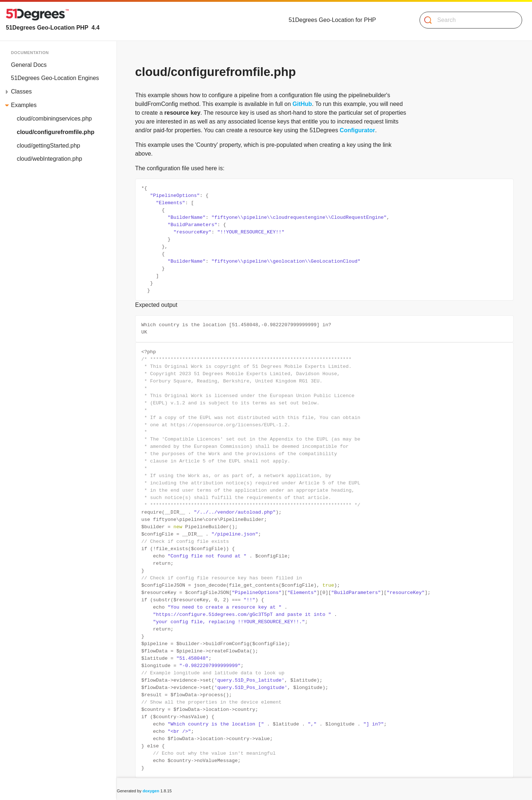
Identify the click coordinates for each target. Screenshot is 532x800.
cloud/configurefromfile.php (56, 132)
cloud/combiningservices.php (54, 119)
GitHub (302, 104)
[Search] (468, 20)
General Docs (29, 65)
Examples (24, 105)
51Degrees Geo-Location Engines (55, 78)
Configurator (357, 130)
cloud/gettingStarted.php (48, 146)
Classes (21, 92)
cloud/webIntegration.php (49, 159)
